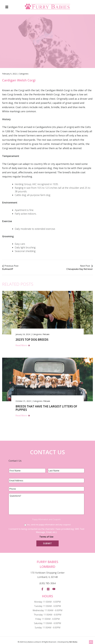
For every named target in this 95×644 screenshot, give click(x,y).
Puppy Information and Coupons (46, 519)
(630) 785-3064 (48, 583)
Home (28, 53)
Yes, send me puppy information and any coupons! (49, 525)
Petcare (46, 334)
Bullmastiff (8, 269)
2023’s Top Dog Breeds (32, 340)
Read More (21, 345)
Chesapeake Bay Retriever (80, 269)
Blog (37, 53)
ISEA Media (73, 642)
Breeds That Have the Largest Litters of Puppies (46, 408)
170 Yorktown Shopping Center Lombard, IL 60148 (48, 575)
